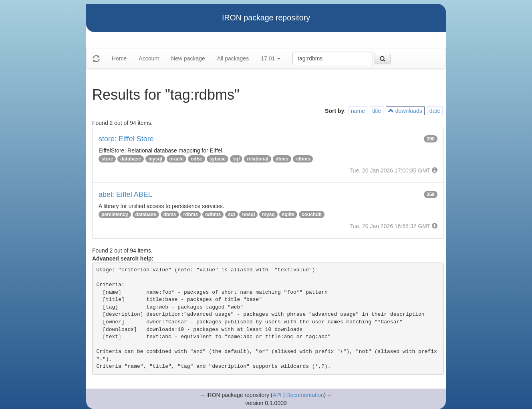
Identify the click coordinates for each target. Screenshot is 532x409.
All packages (233, 58)
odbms (213, 215)
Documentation (305, 395)
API (277, 395)
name (358, 111)
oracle (176, 159)
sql (236, 159)
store (107, 159)
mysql (155, 159)
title (377, 111)
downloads (405, 111)
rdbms (303, 159)
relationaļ (257, 159)
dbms (282, 159)
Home (119, 58)
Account (149, 58)
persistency (115, 215)
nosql (248, 215)
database (131, 159)
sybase (218, 159)
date (435, 111)
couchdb (312, 215)
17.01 (271, 58)
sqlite (288, 215)
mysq (268, 215)
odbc (196, 159)
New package (188, 58)
